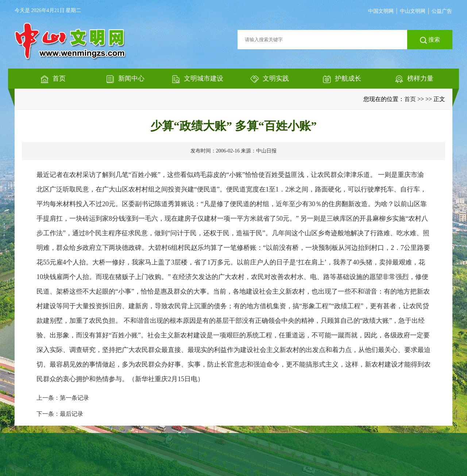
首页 (410, 99)
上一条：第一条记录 (63, 398)
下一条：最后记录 (60, 414)
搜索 (430, 40)
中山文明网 (413, 11)
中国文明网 (381, 11)
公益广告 (442, 11)
